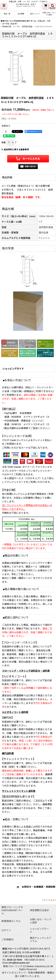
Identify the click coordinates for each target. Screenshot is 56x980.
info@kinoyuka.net (19, 963)
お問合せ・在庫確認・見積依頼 (39, 887)
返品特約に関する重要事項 (15, 150)
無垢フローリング (12, 949)
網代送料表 (8, 753)
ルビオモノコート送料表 (15, 712)
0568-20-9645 (14, 960)
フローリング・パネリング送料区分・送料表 (26, 671)
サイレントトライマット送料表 (19, 791)
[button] (4, 6)
